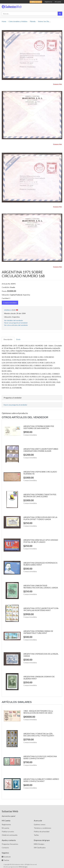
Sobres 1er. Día (43, 21)
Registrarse (48, 2)
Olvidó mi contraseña (10, 835)
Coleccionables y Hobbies (18, 21)
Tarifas (36, 835)
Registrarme (6, 824)
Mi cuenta (58, 2)
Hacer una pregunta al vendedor (16, 323)
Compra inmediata (10, 303)
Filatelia (33, 21)
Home (4, 21)
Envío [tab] (18, 339)
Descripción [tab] (8, 339)
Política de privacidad (42, 832)
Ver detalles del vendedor (14, 320)
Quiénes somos (40, 824)
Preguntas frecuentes (10, 844)
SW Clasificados (40, 848)
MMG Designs (39, 844)
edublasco (8, 310)
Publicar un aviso (8, 832)
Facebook (6, 857)
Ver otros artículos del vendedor (16, 325)
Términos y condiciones (42, 828)
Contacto (5, 848)
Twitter (5, 860)
